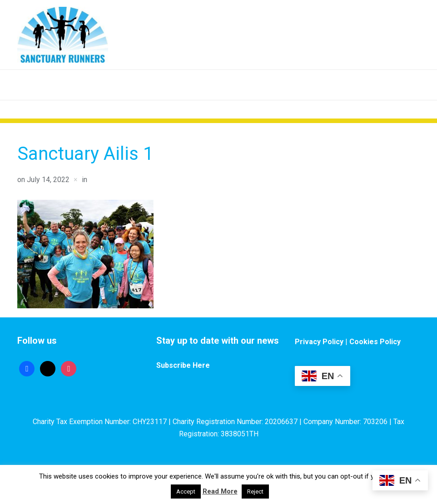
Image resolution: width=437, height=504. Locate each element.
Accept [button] (186, 492)
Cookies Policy (375, 342)
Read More (220, 491)
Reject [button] (255, 492)
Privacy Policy (319, 342)
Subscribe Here (183, 365)
